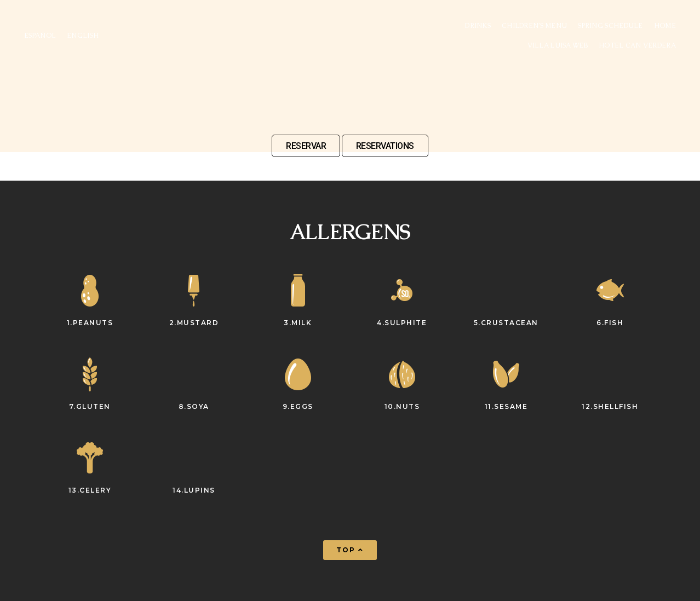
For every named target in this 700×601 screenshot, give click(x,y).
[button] (350, 550)
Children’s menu (534, 26)
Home (665, 26)
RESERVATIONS (385, 146)
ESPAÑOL (40, 36)
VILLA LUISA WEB (558, 45)
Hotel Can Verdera (637, 45)
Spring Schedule (610, 26)
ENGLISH (83, 36)
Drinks (478, 26)
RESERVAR (306, 146)
